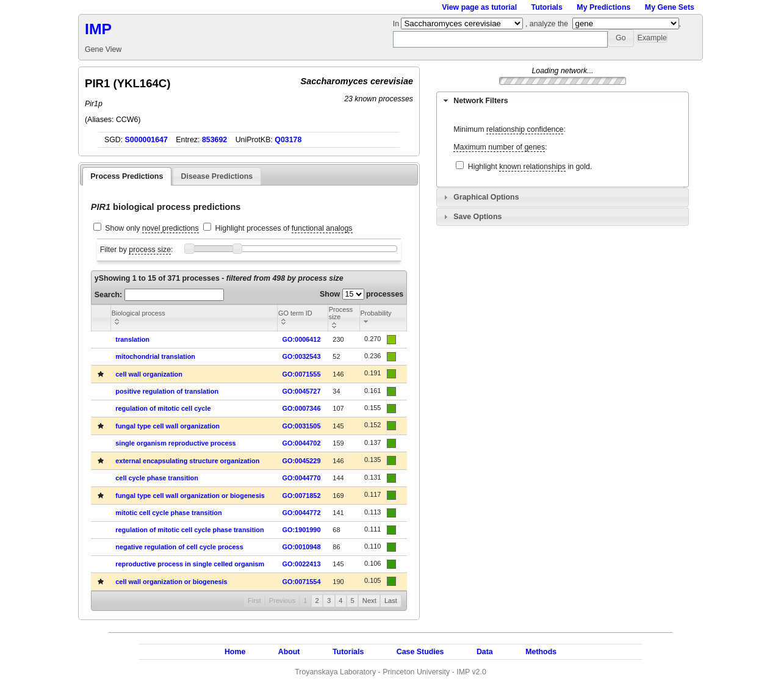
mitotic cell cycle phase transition (168, 513)
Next (369, 601)
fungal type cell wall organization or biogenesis (190, 496)
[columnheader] (194, 318)
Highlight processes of (284, 229)
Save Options (477, 217)
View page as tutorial (479, 7)
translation (132, 339)
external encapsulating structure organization (187, 461)
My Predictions (603, 7)
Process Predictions (127, 176)
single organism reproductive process (175, 443)
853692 (214, 140)
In (397, 24)
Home (235, 652)
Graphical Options (486, 197)
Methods (541, 652)
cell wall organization (149, 374)
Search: (159, 295)
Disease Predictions (217, 176)
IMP (98, 29)
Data (485, 652)
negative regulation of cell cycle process (179, 547)
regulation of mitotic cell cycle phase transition (189, 530)
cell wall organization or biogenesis (171, 582)
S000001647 (146, 140)
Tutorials (547, 7)
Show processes (362, 294)
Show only (152, 229)
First (254, 601)
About (289, 652)
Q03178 (288, 140)
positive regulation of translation (167, 391)
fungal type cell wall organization (167, 426)
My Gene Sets (670, 7)
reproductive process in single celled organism (190, 564)
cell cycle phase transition (157, 478)
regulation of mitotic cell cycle (163, 408)
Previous (282, 601)
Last (391, 601)
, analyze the (547, 24)
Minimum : (509, 130)
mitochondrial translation (155, 356)
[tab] (563, 101)
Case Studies (420, 652)
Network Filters (480, 101)
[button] (621, 38)
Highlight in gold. (530, 167)
